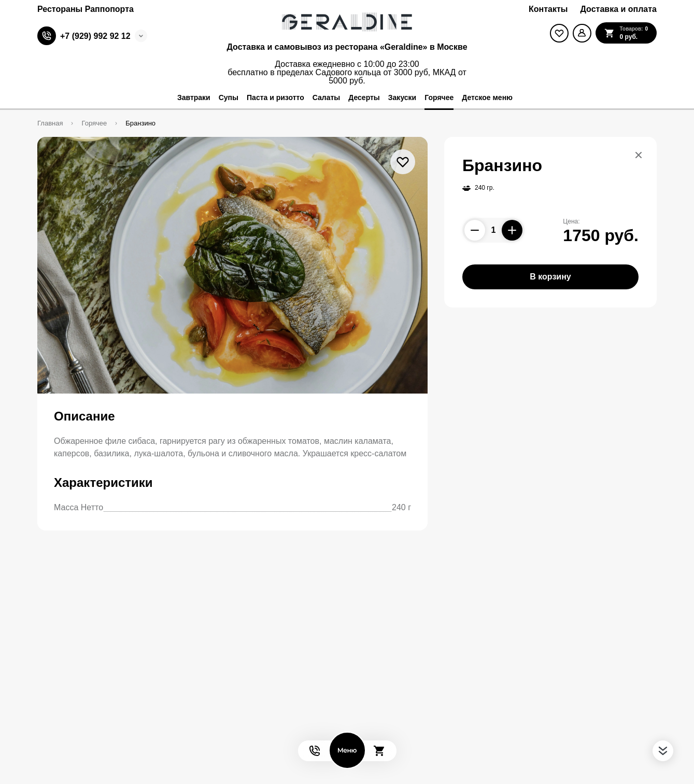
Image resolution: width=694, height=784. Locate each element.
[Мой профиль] (582, 33)
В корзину (550, 277)
